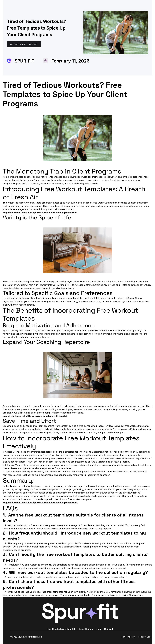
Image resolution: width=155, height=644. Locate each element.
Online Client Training (24, 44)
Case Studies (86, 629)
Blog (98, 629)
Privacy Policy (128, 637)
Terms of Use (144, 637)
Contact (109, 629)
